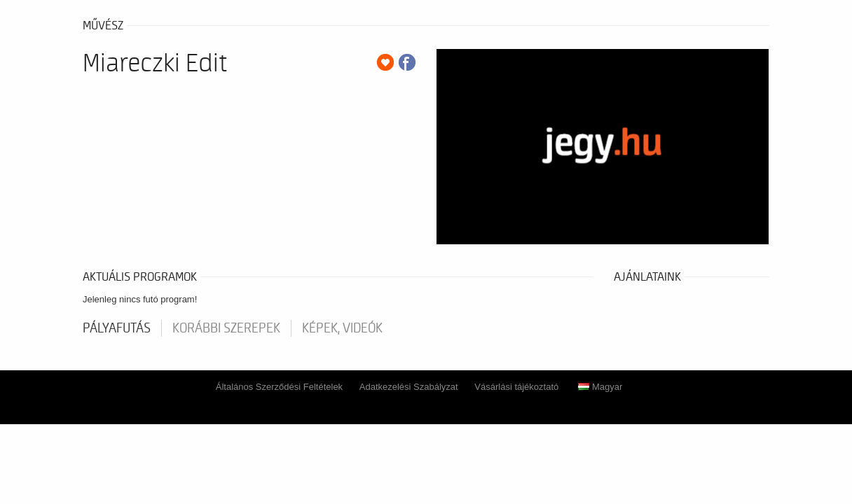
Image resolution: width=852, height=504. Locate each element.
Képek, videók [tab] (342, 328)
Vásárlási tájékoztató (516, 387)
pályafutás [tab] (117, 328)
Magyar (600, 387)
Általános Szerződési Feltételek (279, 387)
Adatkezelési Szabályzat (409, 387)
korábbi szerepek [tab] (226, 328)
